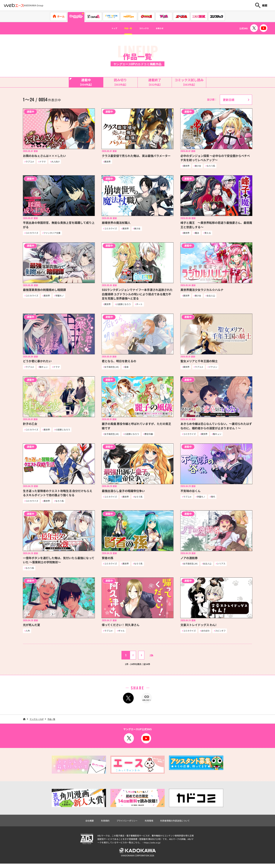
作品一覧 (125, 28)
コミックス (146, 28)
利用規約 (101, 824)
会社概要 (83, 824)
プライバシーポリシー (125, 824)
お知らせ (167, 28)
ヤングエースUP (37, 722)
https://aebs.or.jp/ (153, 846)
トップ (107, 28)
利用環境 (150, 824)
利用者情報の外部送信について (179, 824)
